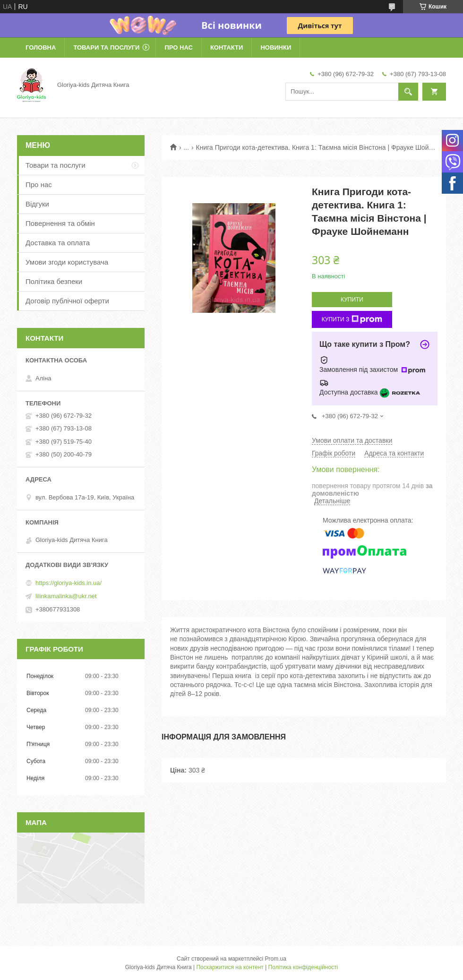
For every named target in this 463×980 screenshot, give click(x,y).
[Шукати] (408, 92)
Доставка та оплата (58, 243)
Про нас (178, 47)
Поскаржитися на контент (230, 967)
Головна (41, 47)
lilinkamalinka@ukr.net (66, 596)
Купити (352, 300)
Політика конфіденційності (303, 967)
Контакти (227, 47)
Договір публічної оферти (67, 301)
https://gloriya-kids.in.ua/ (69, 583)
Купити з (352, 319)
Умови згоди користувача (67, 262)
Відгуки (37, 204)
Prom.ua (276, 959)
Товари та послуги (106, 47)
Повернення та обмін (60, 223)
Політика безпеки (54, 281)
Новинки (276, 47)
